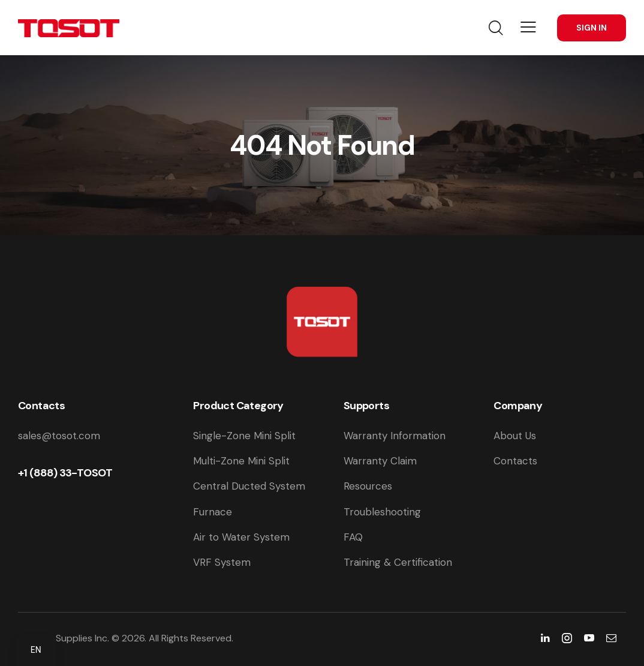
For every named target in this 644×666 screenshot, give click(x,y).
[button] (528, 27)
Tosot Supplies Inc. (68, 638)
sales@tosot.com (59, 436)
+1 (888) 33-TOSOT (65, 473)
